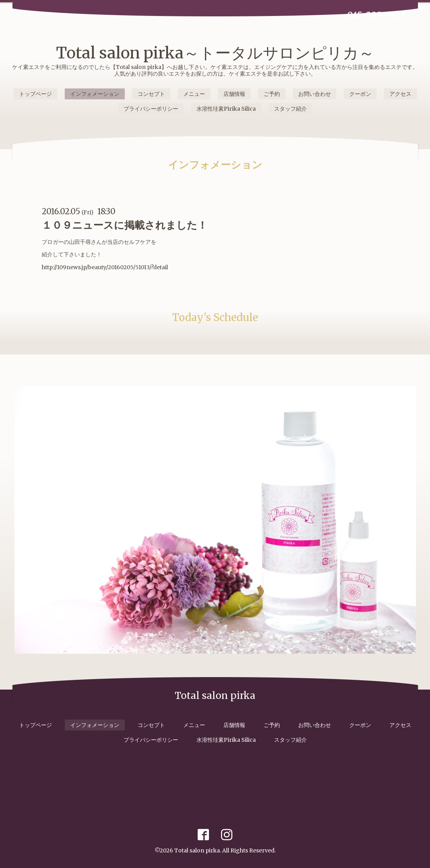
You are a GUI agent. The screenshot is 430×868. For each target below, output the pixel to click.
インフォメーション (95, 94)
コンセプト (151, 94)
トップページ (35, 94)
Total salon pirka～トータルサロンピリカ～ (215, 53)
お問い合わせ (315, 94)
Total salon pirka (197, 850)
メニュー (194, 94)
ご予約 (272, 94)
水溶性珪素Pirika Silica (226, 109)
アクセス (400, 94)
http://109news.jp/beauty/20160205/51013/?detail (105, 267)
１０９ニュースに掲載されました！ (125, 225)
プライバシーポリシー (151, 109)
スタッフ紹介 (290, 109)
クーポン (360, 94)
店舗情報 (234, 94)
